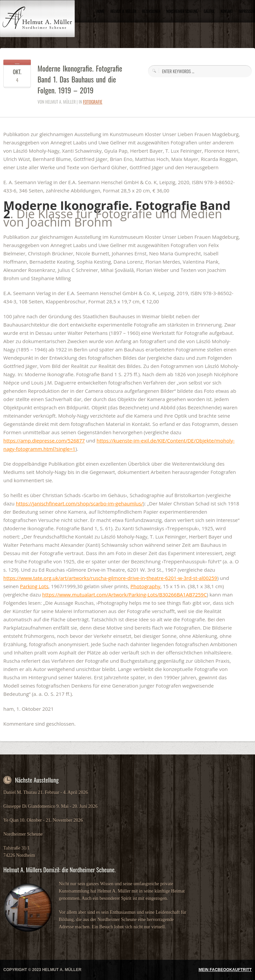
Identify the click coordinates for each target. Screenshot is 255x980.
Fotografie (93, 102)
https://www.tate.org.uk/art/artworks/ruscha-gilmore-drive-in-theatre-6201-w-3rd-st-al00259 (110, 578)
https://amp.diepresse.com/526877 (44, 440)
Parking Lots (34, 586)
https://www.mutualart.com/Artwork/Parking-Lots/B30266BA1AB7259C (125, 594)
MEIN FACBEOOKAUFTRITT (225, 970)
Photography (145, 586)
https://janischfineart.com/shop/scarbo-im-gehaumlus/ (80, 503)
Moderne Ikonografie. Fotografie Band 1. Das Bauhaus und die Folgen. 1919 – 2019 (80, 79)
